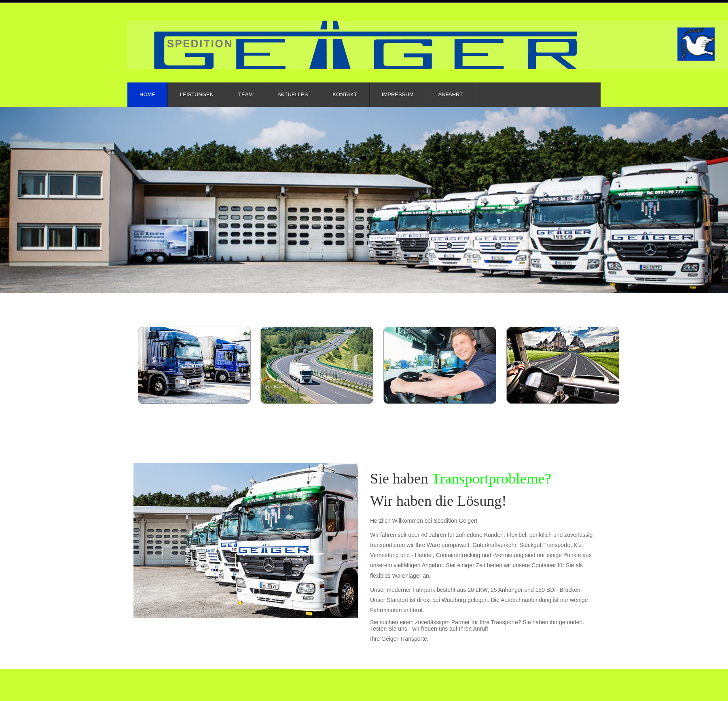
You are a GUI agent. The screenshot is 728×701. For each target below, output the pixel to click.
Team (245, 94)
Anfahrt (451, 94)
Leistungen (197, 94)
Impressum (398, 94)
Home (147, 94)
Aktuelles (293, 94)
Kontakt (345, 94)
